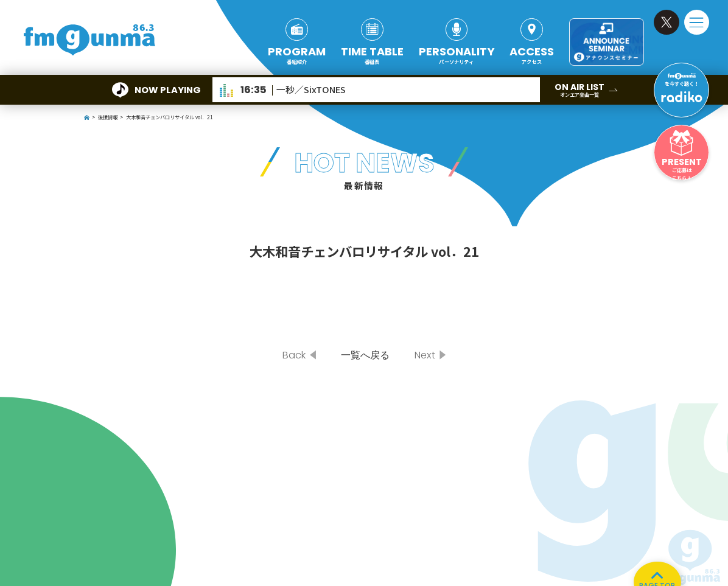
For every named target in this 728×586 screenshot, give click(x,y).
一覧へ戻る (365, 355)
